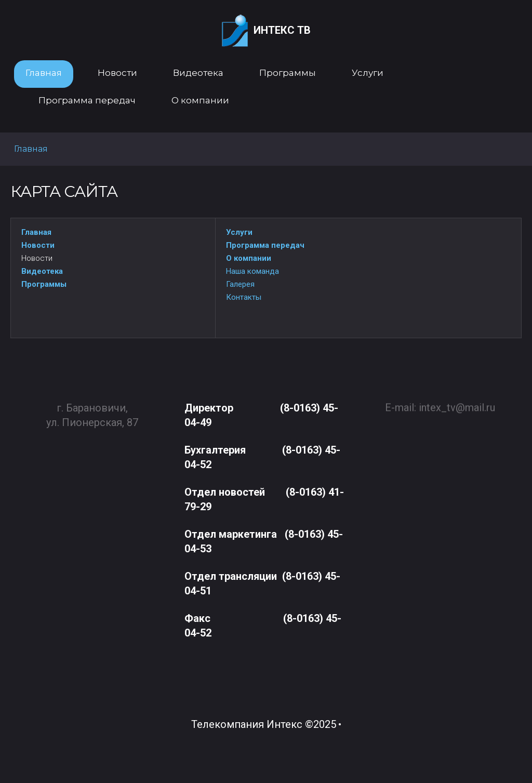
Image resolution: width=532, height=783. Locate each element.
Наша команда (252, 271)
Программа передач (265, 245)
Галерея (240, 284)
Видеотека (42, 271)
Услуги (239, 232)
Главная (36, 232)
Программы (44, 284)
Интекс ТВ (266, 31)
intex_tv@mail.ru (457, 403)
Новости (38, 245)
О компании (249, 258)
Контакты (244, 297)
